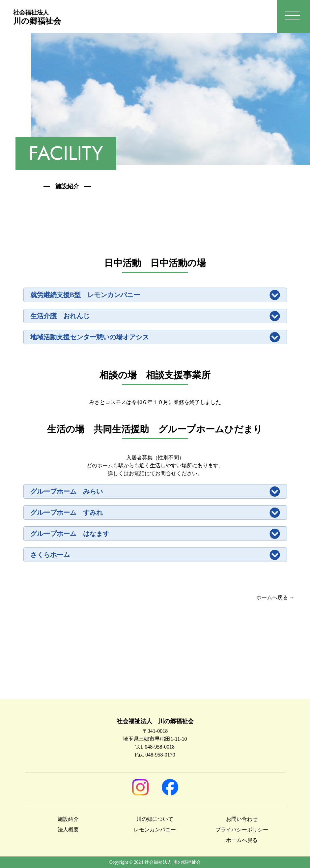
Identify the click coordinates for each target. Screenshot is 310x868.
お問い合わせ (242, 819)
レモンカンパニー (155, 830)
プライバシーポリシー (242, 830)
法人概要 (68, 830)
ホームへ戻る (242, 840)
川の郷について (155, 819)
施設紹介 (68, 819)
